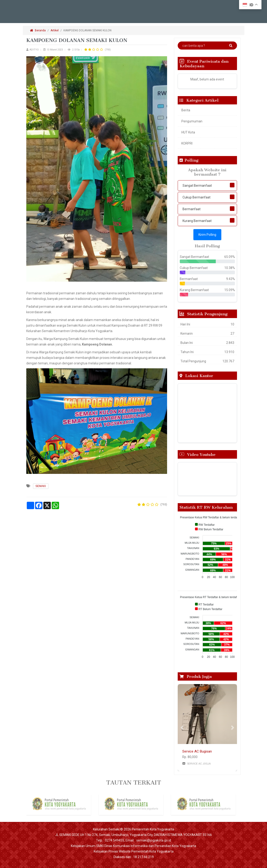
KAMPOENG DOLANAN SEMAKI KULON (88, 30)
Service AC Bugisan (197, 751)
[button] (182, 728)
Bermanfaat (192, 209)
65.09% (230, 257)
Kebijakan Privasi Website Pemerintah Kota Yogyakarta (134, 851)
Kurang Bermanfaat (197, 221)
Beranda (38, 30)
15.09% (230, 290)
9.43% (231, 279)
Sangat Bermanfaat (197, 186)
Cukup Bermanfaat (196, 197)
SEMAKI (41, 486)
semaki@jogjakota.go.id (154, 840)
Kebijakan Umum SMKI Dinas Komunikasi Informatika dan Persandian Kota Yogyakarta (133, 846)
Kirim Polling (207, 235)
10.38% (230, 268)
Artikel (55, 30)
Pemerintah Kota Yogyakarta (153, 829)
